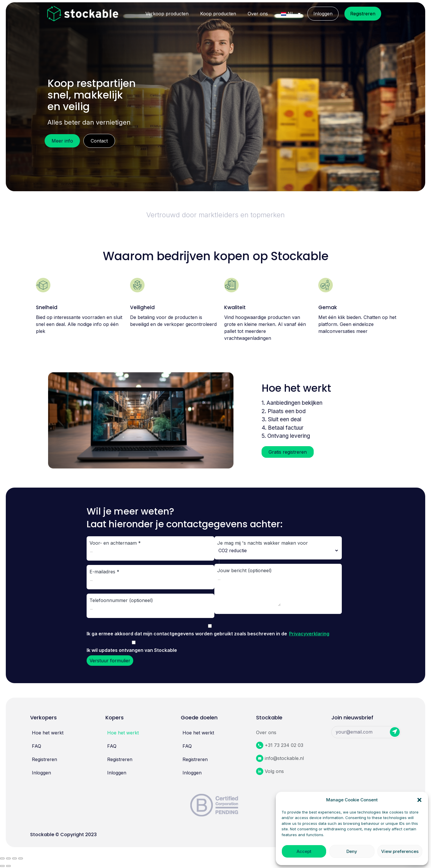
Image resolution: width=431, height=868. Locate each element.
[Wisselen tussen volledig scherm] (14, 858)
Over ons (258, 14)
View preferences (400, 851)
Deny (352, 851)
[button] (419, 800)
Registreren (363, 14)
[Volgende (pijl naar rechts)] (8, 866)
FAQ (36, 746)
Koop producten (218, 14)
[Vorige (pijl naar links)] (2, 866)
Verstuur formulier (110, 661)
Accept (304, 851)
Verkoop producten (167, 14)
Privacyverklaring (309, 634)
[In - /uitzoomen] (21, 858)
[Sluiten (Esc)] (2, 858)
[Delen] (8, 858)
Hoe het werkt (48, 733)
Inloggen (323, 14)
